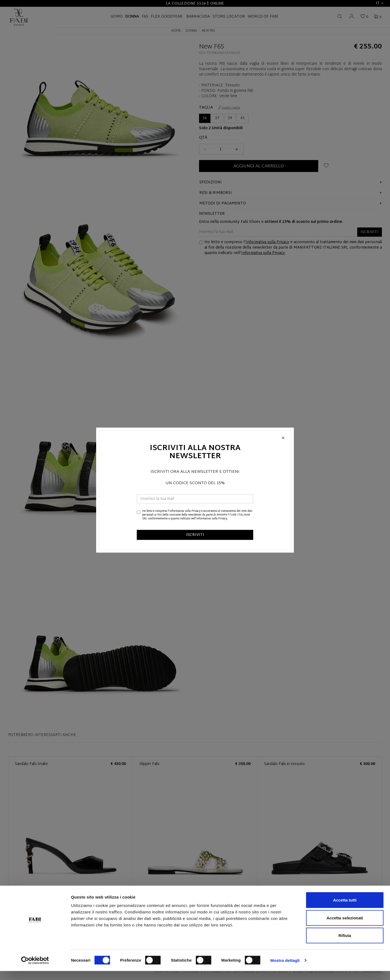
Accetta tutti (345, 909)
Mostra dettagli (285, 969)
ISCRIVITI (195, 535)
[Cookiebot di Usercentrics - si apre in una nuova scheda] (35, 969)
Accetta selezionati (345, 927)
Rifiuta (345, 944)
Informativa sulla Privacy (185, 511)
